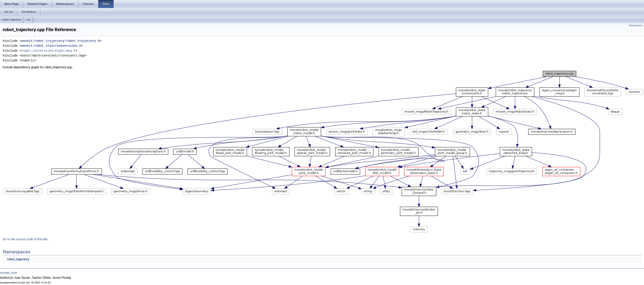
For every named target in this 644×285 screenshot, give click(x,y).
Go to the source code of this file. (25, 239)
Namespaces (636, 25)
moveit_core (8, 273)
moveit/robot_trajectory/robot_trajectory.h (61, 41)
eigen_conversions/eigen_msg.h (48, 51)
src (29, 20)
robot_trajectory (12, 20)
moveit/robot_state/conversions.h (51, 46)
